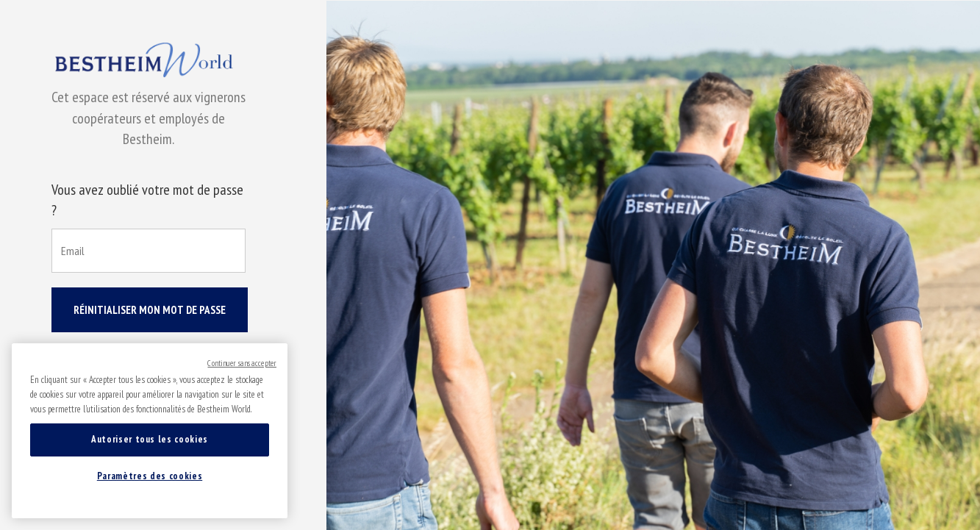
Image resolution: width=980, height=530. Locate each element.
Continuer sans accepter (242, 363)
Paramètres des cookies (150, 476)
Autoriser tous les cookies (150, 439)
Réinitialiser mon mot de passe (150, 310)
